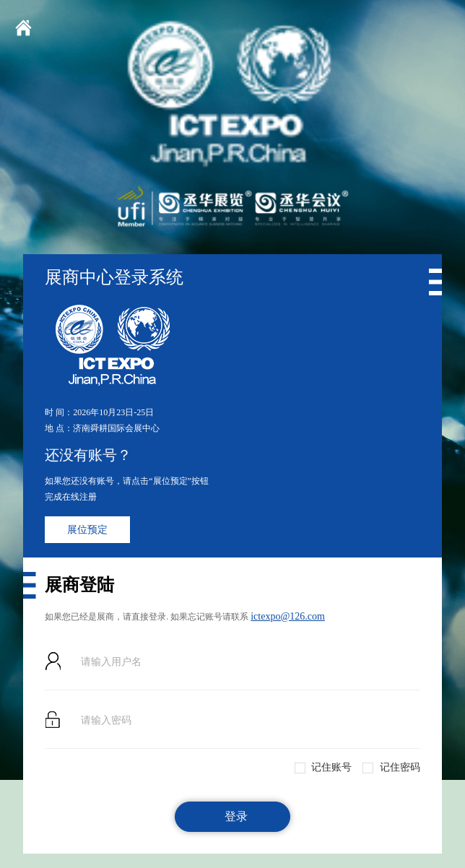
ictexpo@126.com (288, 616)
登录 (236, 816)
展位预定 (87, 530)
